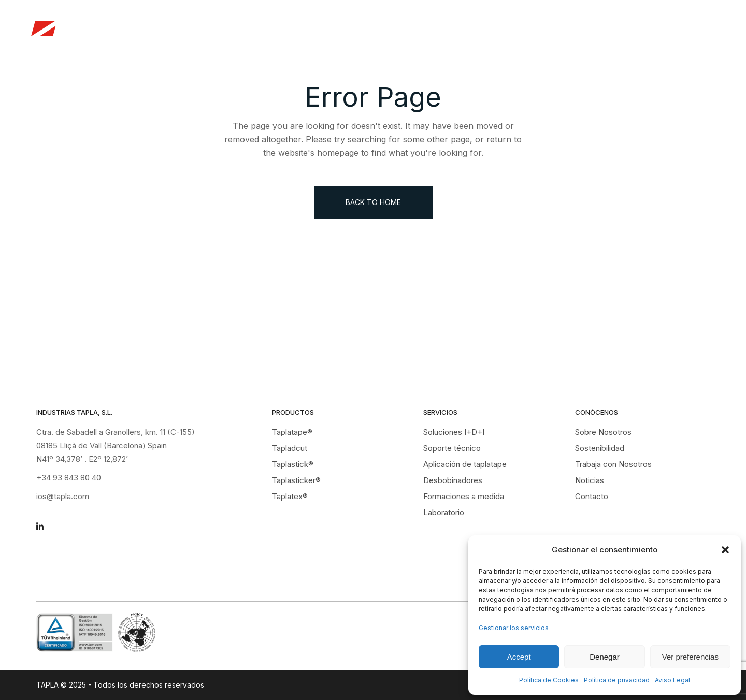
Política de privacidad (617, 680)
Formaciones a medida (464, 496)
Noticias (607, 28)
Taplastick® (293, 464)
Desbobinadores (453, 480)
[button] (725, 550)
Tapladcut (290, 448)
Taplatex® (290, 496)
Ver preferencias (690, 657)
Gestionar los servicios (514, 628)
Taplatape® (292, 432)
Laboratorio (444, 512)
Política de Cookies (549, 680)
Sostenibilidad (600, 448)
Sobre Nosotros (603, 432)
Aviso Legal (672, 680)
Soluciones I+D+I (454, 432)
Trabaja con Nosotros (532, 28)
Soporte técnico (452, 448)
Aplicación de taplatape (465, 464)
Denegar (605, 657)
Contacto (657, 28)
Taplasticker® (296, 480)
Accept (519, 657)
